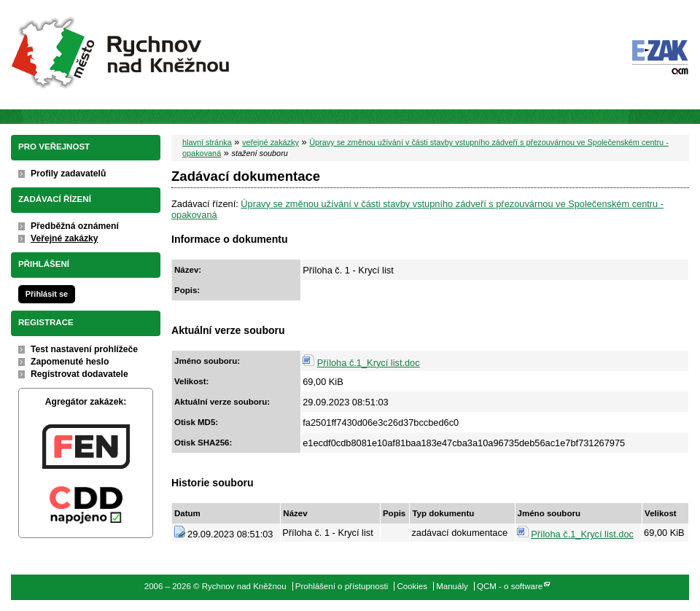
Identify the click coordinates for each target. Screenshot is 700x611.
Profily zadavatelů (68, 174)
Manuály (452, 586)
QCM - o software (510, 586)
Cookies (412, 586)
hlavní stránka (207, 142)
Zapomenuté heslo (70, 362)
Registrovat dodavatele (79, 374)
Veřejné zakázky (65, 238)
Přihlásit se (47, 294)
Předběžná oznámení (75, 226)
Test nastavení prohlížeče (84, 349)
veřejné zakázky (271, 142)
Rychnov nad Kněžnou (122, 55)
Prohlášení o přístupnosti (342, 586)
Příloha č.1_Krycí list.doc (369, 363)
